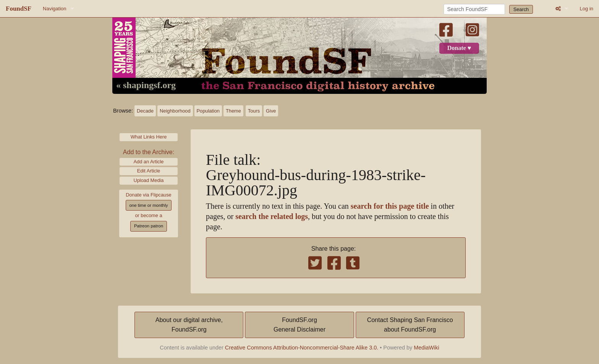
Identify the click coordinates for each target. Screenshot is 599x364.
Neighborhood (175, 111)
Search (521, 9)
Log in (587, 9)
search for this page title (390, 206)
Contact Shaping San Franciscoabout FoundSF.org (410, 325)
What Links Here (149, 137)
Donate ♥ (459, 48)
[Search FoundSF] (474, 9)
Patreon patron (149, 226)
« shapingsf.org (146, 85)
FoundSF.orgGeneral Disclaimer (299, 325)
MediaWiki (426, 348)
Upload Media (149, 180)
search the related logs (272, 217)
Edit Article (149, 171)
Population (208, 111)
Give (271, 111)
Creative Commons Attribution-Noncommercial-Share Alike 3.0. (302, 348)
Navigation (54, 9)
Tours (254, 111)
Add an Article (149, 162)
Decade (145, 111)
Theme (233, 111)
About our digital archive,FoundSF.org (189, 325)
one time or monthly (148, 205)
